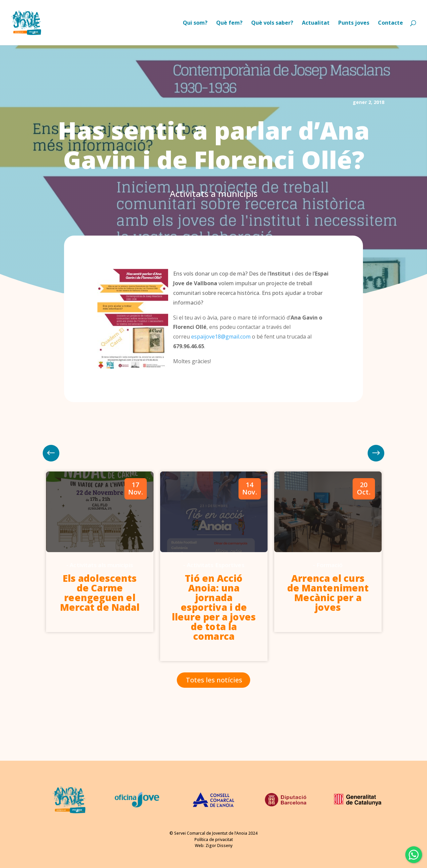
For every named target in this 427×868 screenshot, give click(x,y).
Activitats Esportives (216, 565)
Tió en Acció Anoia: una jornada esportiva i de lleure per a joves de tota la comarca (214, 607)
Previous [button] (376, 453)
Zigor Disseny (219, 846)
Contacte (390, 23)
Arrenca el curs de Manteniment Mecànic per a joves (328, 593)
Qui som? (195, 23)
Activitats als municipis (101, 565)
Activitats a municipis (214, 194)
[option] (100, 552)
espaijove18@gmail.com (221, 337)
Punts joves (354, 23)
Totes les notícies (214, 680)
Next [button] (51, 453)
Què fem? (229, 23)
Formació (330, 565)
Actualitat (316, 23)
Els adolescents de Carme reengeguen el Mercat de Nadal (100, 593)
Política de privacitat (214, 840)
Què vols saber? (272, 23)
